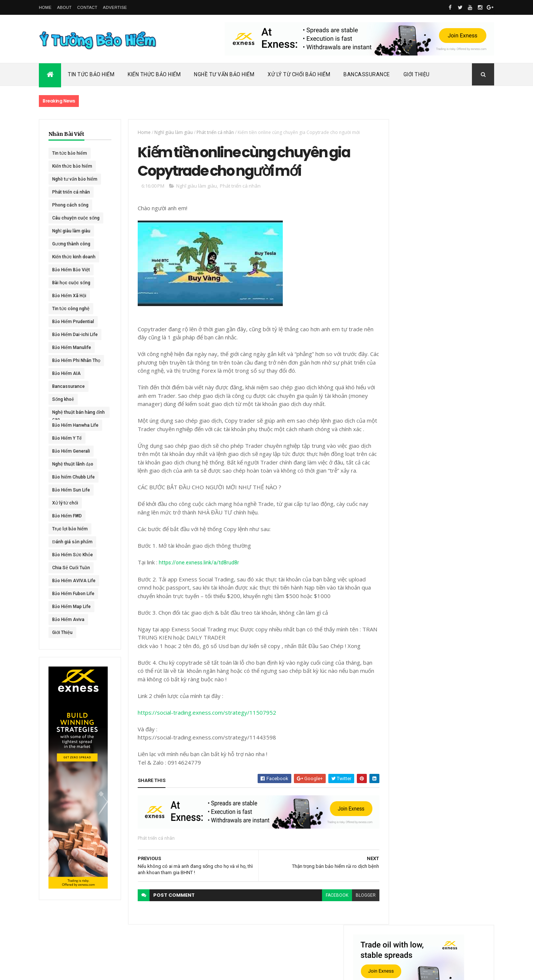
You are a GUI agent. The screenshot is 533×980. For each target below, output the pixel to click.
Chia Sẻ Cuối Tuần (71, 568)
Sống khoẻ (63, 399)
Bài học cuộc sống (71, 283)
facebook (324, 914)
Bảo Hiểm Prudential (73, 322)
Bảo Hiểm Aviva (68, 620)
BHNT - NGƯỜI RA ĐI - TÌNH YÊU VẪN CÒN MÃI (453, 426)
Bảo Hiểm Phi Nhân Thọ (76, 360)
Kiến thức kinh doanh (74, 257)
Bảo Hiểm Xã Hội (69, 296)
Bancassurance (367, 74)
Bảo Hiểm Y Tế (67, 438)
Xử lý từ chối (65, 503)
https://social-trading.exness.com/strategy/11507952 (203, 731)
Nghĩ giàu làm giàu (71, 231)
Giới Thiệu (417, 74)
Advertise (115, 7)
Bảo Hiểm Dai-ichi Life (75, 335)
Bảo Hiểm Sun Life (71, 490)
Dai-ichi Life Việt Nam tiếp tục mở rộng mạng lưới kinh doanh (454, 321)
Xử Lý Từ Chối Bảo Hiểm (299, 74)
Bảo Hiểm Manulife (72, 348)
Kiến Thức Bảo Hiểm (154, 74)
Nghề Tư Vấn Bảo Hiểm (224, 74)
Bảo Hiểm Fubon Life (73, 594)
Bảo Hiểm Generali (71, 451)
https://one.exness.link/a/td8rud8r (195, 581)
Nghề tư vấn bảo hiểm (75, 179)
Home (45, 7)
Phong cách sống (70, 205)
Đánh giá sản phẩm (72, 542)
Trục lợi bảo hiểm (70, 529)
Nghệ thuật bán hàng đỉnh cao (74, 414)
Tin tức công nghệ (71, 309)
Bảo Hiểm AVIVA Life (74, 581)
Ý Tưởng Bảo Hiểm (156, 970)
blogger (352, 914)
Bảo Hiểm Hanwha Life (75, 425)
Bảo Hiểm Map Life (71, 607)
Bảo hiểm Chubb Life (73, 477)
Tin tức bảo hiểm (70, 153)
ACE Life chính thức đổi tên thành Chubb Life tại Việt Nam (455, 353)
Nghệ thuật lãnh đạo (73, 464)
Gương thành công (71, 244)
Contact (87, 7)
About (64, 7)
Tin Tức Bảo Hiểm (91, 74)
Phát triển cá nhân (71, 192)
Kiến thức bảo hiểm (72, 166)
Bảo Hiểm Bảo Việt (71, 270)
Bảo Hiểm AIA (66, 373)
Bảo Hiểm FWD (67, 516)
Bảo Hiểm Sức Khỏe (73, 555)
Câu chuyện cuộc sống (76, 218)
